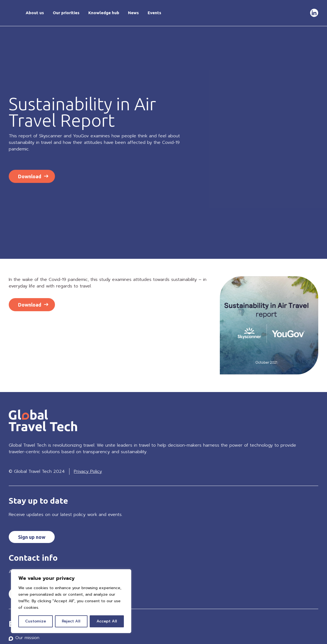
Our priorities (66, 13)
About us (35, 13)
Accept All (107, 621)
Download (30, 176)
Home (13, 13)
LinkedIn (314, 13)
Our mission (27, 638)
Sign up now (32, 537)
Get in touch (293, 13)
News (133, 13)
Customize (36, 621)
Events (154, 13)
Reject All (71, 621)
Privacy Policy (88, 471)
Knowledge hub (104, 13)
